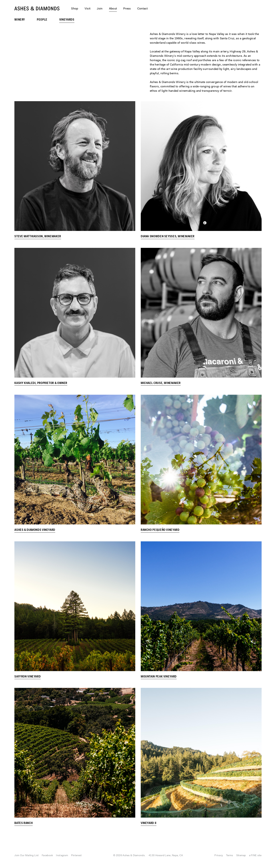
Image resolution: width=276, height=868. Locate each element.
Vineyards (67, 20)
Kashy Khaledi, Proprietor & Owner (41, 383)
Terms (230, 856)
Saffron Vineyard (28, 677)
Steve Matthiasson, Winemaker (38, 237)
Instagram (62, 856)
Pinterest (76, 856)
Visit (88, 9)
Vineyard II (149, 823)
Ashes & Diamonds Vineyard (35, 530)
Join (100, 9)
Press (127, 9)
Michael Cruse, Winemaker (161, 383)
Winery (20, 20)
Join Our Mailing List (27, 856)
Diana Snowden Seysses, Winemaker (168, 237)
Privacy (219, 856)
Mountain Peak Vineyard (159, 677)
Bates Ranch (24, 823)
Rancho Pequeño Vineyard (160, 530)
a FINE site (255, 856)
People (42, 20)
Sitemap (241, 856)
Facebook (47, 856)
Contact (142, 9)
